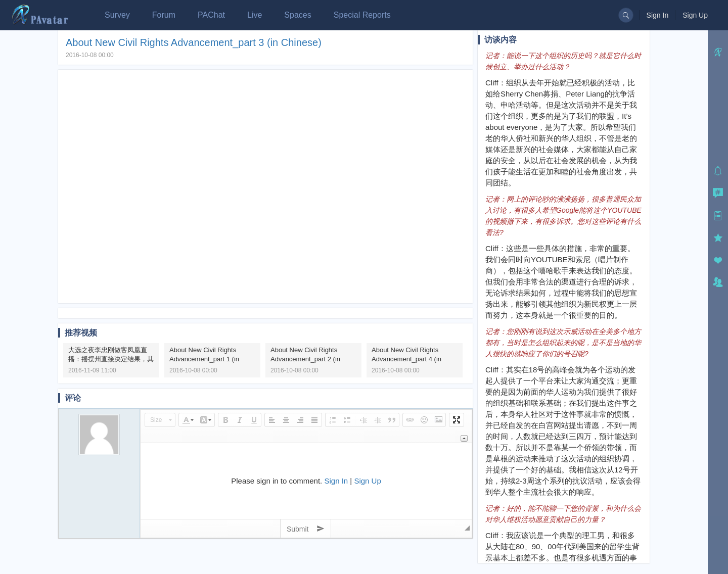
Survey (117, 15)
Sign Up (695, 15)
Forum (164, 15)
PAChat (211, 15)
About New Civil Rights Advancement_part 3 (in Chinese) (194, 42)
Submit (306, 529)
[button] (160, 420)
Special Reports (362, 15)
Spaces (298, 15)
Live (255, 15)
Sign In (658, 15)
